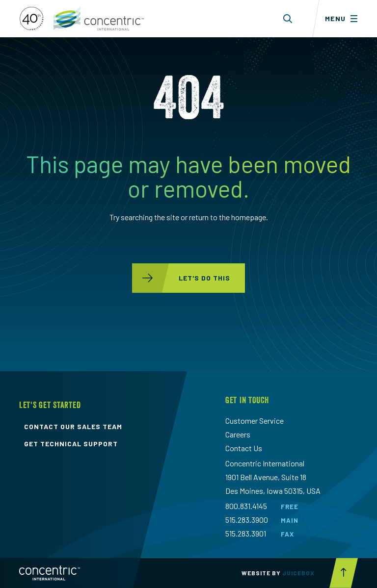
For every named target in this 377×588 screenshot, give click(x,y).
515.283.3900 (247, 520)
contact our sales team (73, 427)
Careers (238, 434)
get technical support (71, 444)
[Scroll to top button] (344, 573)
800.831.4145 (246, 506)
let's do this (181, 278)
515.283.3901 (246, 533)
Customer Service (255, 421)
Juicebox (298, 573)
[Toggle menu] (345, 19)
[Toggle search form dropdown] (288, 19)
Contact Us (244, 448)
